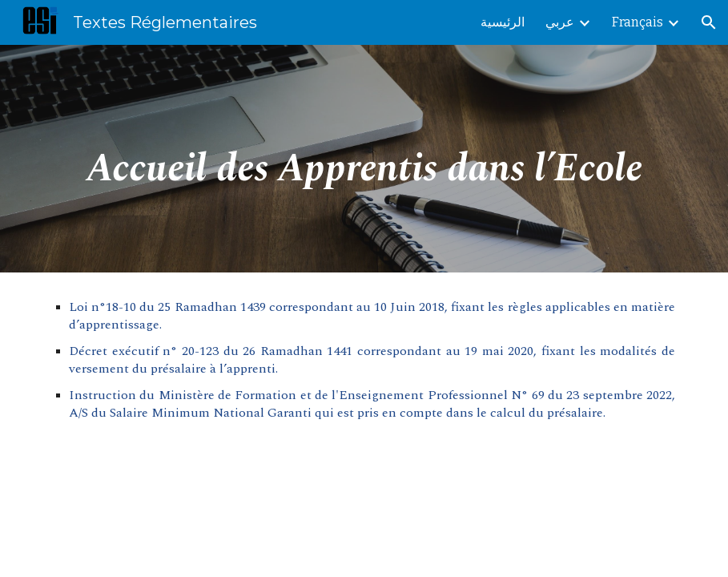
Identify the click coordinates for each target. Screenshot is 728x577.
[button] (709, 22)
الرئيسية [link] (503, 22)
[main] (364, 159)
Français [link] (638, 22)
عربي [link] (560, 22)
